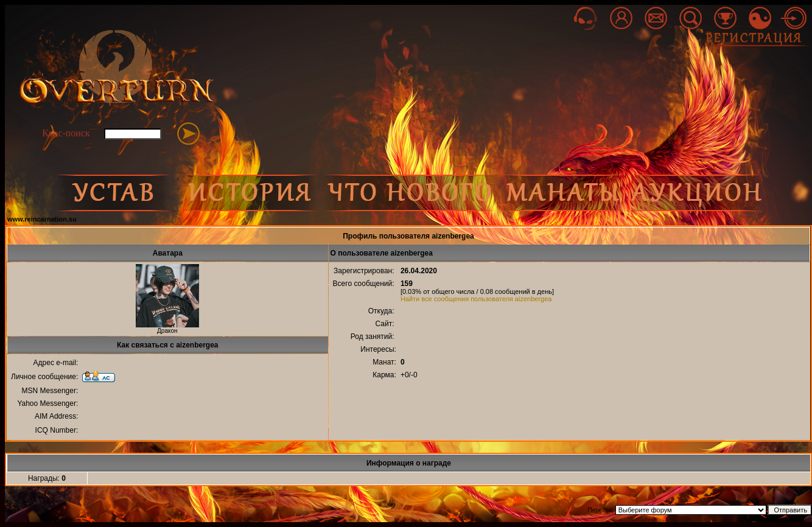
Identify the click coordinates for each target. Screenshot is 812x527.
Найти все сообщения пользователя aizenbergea (476, 299)
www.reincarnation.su (42, 219)
